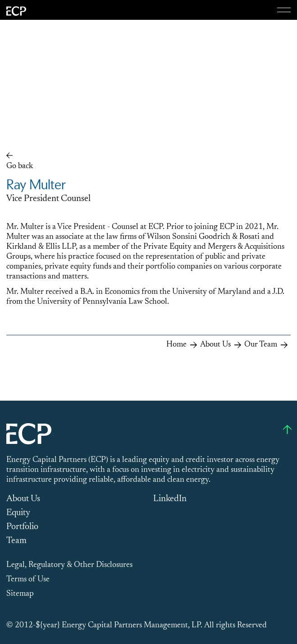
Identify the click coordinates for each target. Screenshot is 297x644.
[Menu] (284, 10)
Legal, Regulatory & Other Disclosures (69, 565)
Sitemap (20, 594)
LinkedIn (170, 499)
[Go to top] (287, 429)
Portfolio (22, 527)
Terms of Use (28, 580)
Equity (18, 513)
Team (16, 541)
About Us (23, 499)
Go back (20, 166)
